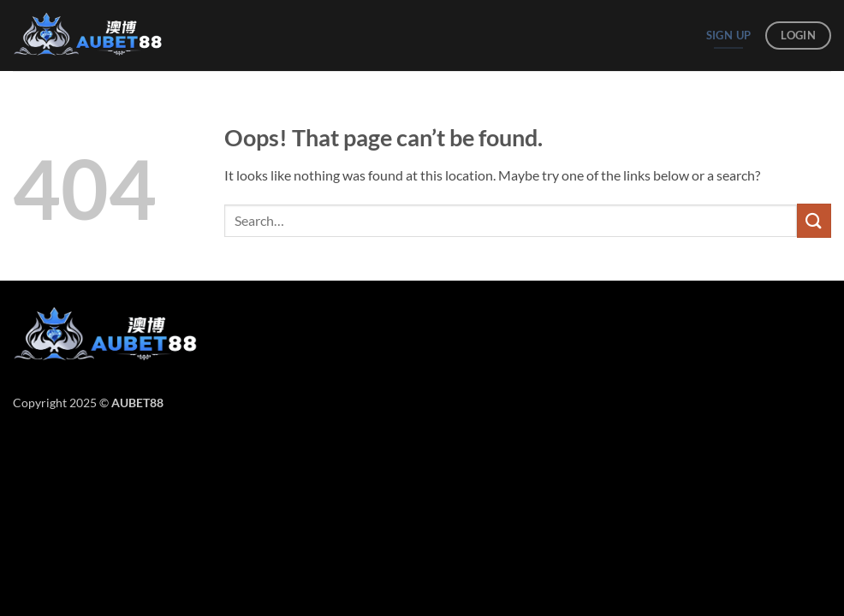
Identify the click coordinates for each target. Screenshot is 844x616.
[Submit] (814, 220)
